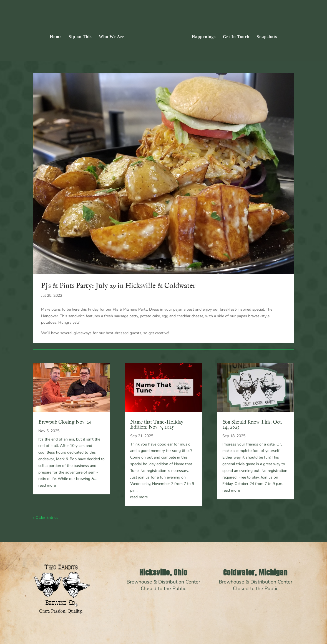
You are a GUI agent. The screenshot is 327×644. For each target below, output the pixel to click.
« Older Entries (46, 518)
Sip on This (82, 35)
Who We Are (114, 35)
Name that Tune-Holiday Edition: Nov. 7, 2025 (157, 425)
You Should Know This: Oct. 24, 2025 (252, 425)
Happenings (202, 35)
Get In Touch (234, 35)
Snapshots (265, 35)
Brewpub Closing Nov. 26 (65, 422)
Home (57, 35)
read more (47, 485)
